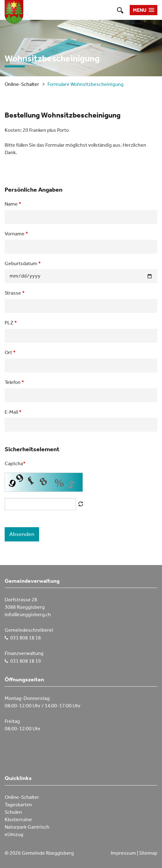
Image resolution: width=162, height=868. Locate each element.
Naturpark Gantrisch (27, 827)
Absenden (22, 534)
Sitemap (148, 853)
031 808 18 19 (26, 661)
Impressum (123, 853)
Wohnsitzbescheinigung (97, 84)
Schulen (13, 812)
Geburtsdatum (23, 263)
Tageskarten (18, 805)
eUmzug (14, 834)
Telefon (14, 382)
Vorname (16, 234)
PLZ (11, 323)
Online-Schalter (22, 84)
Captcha (15, 463)
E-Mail (13, 412)
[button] (144, 10)
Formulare (58, 84)
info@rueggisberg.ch (28, 614)
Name (13, 204)
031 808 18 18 (26, 638)
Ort (10, 352)
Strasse (15, 293)
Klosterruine (18, 819)
